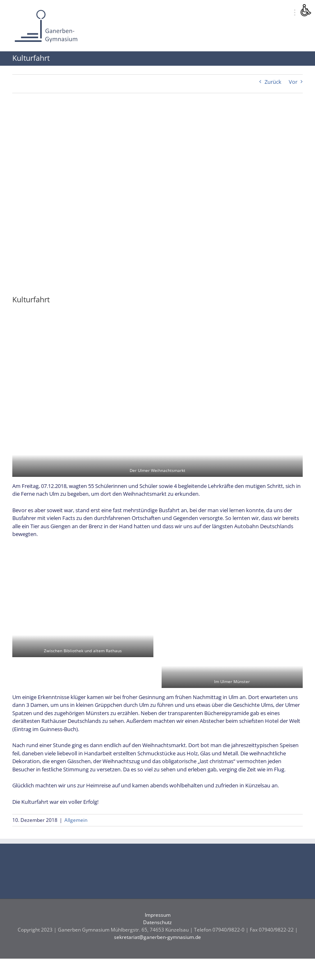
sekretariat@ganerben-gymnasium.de (157, 937)
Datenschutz (157, 922)
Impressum (158, 915)
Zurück (273, 82)
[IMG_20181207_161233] (157, 200)
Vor (293, 82)
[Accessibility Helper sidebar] (305, 10)
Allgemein (76, 820)
